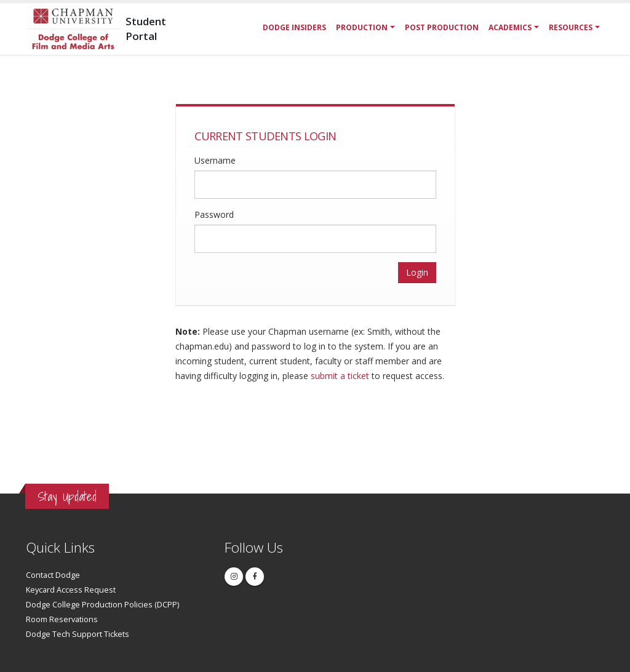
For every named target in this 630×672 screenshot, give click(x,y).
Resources (571, 27)
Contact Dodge (53, 575)
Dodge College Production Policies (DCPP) (102, 605)
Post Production (442, 27)
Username (215, 160)
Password (214, 214)
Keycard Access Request (71, 590)
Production (362, 27)
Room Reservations (62, 619)
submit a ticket (340, 376)
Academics (510, 27)
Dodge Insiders (294, 27)
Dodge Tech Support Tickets (78, 634)
